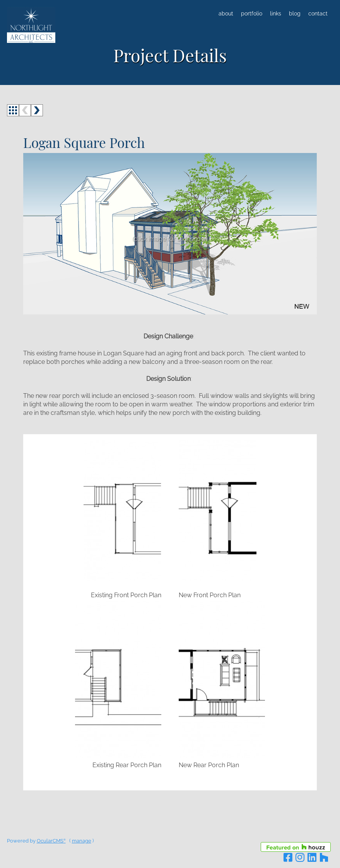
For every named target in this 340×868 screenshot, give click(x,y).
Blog (295, 13)
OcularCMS (51, 841)
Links (276, 13)
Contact (318, 13)
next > (37, 110)
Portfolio (252, 13)
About (226, 13)
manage (82, 841)
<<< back (13, 110)
